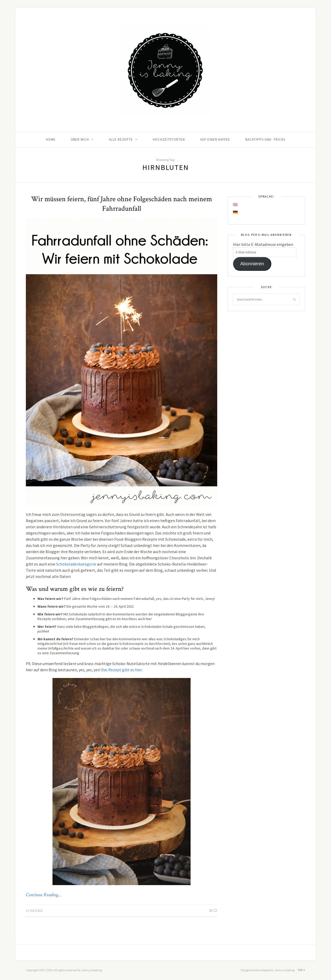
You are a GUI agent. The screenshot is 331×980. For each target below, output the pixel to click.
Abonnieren (252, 264)
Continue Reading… (43, 895)
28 (213, 911)
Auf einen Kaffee (215, 140)
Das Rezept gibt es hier (121, 670)
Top (301, 970)
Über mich (80, 140)
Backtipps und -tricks (265, 140)
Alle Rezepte (121, 140)
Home (51, 140)
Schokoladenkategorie (76, 564)
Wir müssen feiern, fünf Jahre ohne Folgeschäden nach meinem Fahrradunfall (122, 204)
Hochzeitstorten (169, 140)
